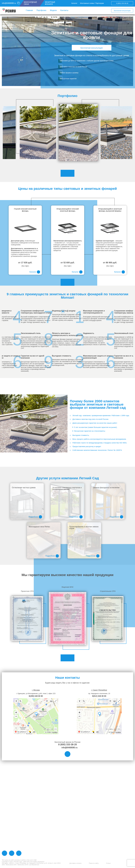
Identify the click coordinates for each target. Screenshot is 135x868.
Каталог (74, 3)
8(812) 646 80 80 (99, 694)
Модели (53, 10)
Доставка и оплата (75, 863)
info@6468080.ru (9, 3)
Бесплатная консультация (122, 11)
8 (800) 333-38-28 (122, 3)
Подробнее (35, 515)
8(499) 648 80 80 (36, 694)
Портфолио (41, 10)
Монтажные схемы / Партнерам (92, 3)
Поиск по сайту (94, 863)
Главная (29, 10)
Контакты (64, 10)
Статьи (108, 863)
